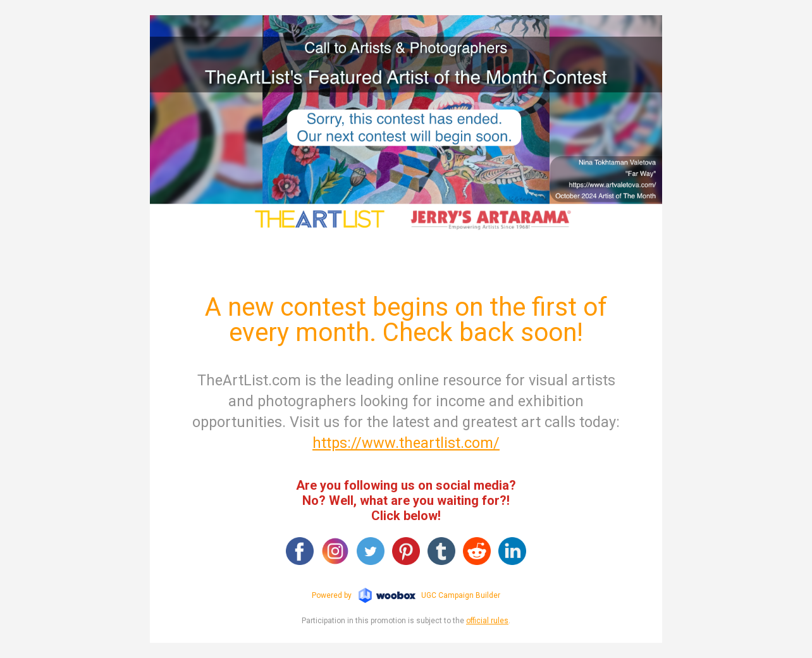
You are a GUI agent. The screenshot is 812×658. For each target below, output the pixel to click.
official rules (487, 621)
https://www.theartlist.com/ (406, 443)
